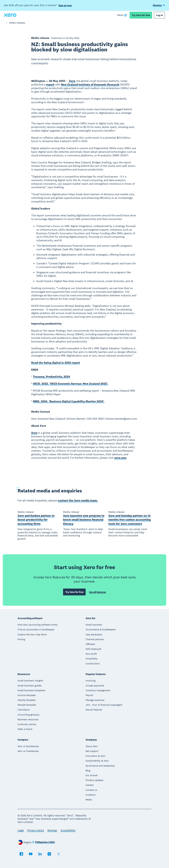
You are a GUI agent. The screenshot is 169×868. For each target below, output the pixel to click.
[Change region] (43, 842)
